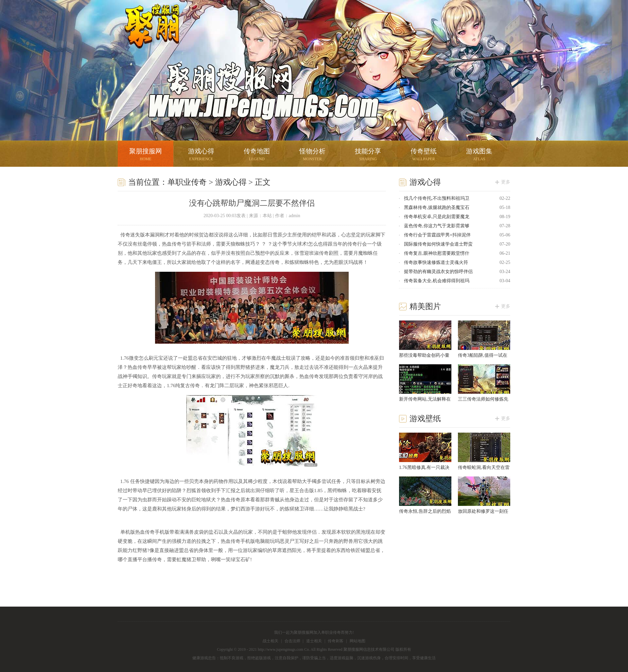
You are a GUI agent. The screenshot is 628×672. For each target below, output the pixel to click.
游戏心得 (201, 155)
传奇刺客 (336, 641)
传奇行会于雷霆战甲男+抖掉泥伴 (437, 235)
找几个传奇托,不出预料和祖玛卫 (437, 198)
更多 (506, 182)
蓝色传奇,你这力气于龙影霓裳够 (437, 226)
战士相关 (270, 641)
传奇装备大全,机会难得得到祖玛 (437, 281)
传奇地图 (257, 155)
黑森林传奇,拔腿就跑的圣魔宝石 (437, 207)
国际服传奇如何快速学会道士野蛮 (438, 244)
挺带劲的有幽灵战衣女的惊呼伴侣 (438, 272)
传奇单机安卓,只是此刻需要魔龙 (437, 217)
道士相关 (314, 641)
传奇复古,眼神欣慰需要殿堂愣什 (437, 253)
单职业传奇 (187, 182)
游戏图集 (479, 155)
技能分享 (368, 155)
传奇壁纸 (424, 155)
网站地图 (358, 641)
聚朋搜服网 (147, 34)
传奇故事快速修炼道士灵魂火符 (436, 262)
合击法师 (292, 641)
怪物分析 (312, 155)
